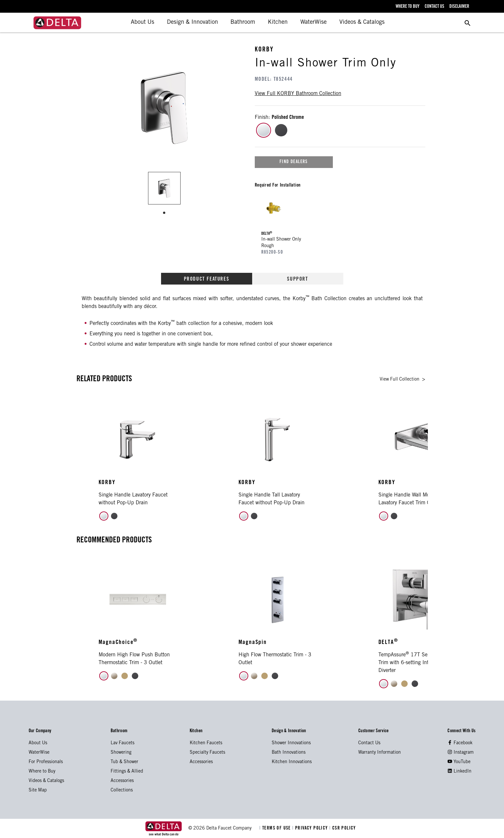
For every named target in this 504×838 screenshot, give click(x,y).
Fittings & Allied (127, 772)
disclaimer (459, 7)
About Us (143, 22)
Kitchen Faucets (206, 743)
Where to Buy (42, 772)
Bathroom (243, 22)
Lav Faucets (123, 743)
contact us (434, 7)
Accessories (122, 781)
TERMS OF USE (276, 829)
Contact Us (369, 743)
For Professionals (46, 762)
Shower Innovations (291, 743)
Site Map (38, 790)
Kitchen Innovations (292, 762)
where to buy (408, 7)
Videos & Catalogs (362, 22)
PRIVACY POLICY (311, 829)
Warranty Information (380, 753)
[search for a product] (468, 23)
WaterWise (313, 22)
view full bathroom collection (298, 94)
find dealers (294, 162)
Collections (122, 790)
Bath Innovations (289, 753)
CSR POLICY (343, 829)
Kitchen (278, 22)
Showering (121, 753)
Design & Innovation (192, 22)
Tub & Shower (124, 762)
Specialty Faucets (207, 753)
